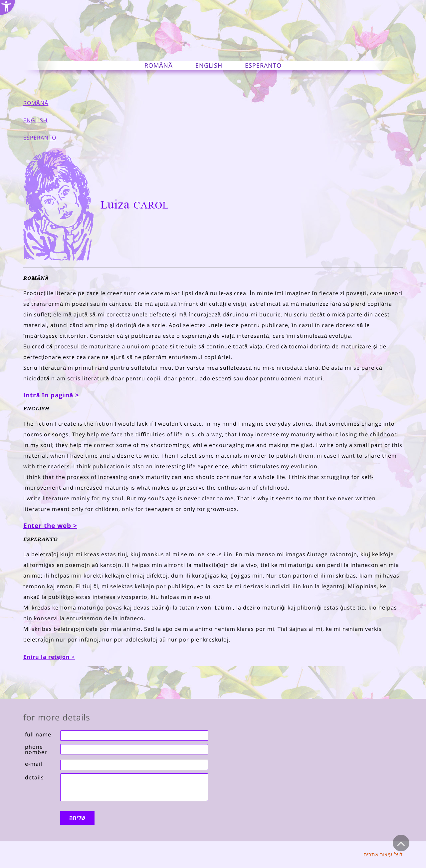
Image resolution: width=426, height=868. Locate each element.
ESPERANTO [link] (40, 138)
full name (38, 734)
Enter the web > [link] (50, 526)
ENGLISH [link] (35, 120)
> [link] (49, 657)
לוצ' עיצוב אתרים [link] (383, 855)
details (34, 777)
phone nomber (36, 749)
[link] (7, 7)
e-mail (34, 764)
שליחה (77, 818)
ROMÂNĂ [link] (36, 103)
